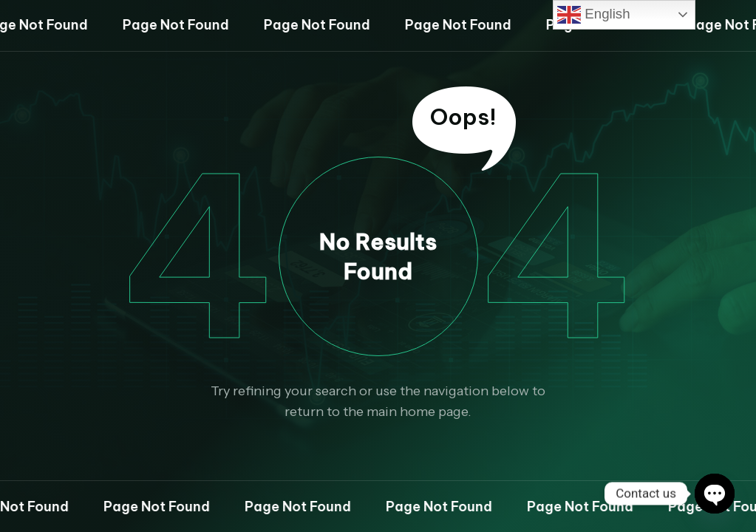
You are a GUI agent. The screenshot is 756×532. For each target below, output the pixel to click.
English (593, 15)
